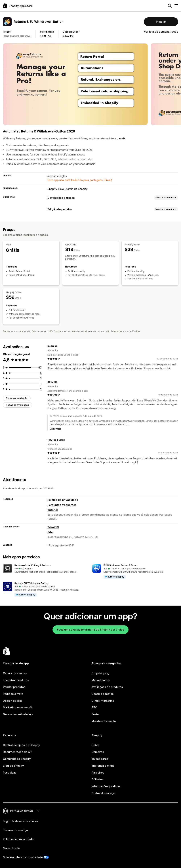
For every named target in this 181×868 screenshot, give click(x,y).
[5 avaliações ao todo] (41, 373)
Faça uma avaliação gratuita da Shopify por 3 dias (90, 630)
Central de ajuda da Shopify (21, 745)
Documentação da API (18, 752)
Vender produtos (14, 687)
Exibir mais (55, 429)
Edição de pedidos (60, 209)
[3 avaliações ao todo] (41, 378)
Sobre (95, 745)
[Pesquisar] (170, 6)
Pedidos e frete (13, 694)
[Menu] (176, 6)
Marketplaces (101, 680)
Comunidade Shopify (17, 759)
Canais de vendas (15, 673)
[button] (46, 569)
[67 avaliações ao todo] (40, 367)
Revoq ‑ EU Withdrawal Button (31, 583)
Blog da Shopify (13, 766)
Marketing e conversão (18, 707)
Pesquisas (10, 773)
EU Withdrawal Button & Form (120, 565)
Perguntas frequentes (62, 505)
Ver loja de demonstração (161, 32)
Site (50, 532)
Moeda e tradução (104, 721)
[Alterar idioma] (25, 811)
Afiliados (97, 779)
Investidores (100, 759)
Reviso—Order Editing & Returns (33, 565)
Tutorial (53, 510)
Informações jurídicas (106, 786)
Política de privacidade (63, 500)
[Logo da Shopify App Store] (18, 6)
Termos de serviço (15, 830)
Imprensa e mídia (103, 766)
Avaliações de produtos (107, 687)
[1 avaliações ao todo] (41, 384)
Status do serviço (103, 793)
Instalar (161, 22)
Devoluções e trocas (61, 198)
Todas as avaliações (17, 405)
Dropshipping (100, 673)
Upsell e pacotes (103, 694)
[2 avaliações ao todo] (41, 389)
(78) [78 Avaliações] (49, 36)
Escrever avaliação (17, 398)
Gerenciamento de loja (18, 714)
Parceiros (98, 773)
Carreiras (98, 752)
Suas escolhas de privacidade (23, 857)
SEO (94, 707)
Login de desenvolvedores (20, 821)
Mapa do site (11, 848)
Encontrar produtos (16, 680)
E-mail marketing (103, 701)
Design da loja (12, 701)
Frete (95, 714)
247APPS (68, 36)
